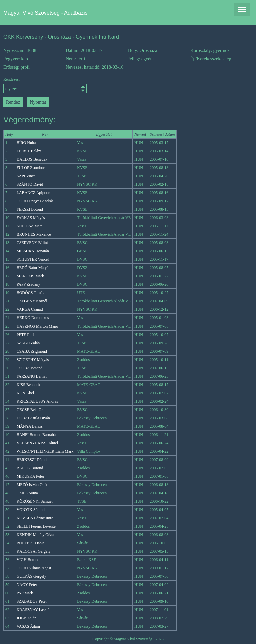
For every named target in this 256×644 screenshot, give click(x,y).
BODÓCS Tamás (30, 293)
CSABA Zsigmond (32, 351)
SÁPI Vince (26, 176)
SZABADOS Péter (32, 601)
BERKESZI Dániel (32, 460)
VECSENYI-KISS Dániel (37, 443)
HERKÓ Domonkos (33, 318)
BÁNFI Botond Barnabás (37, 435)
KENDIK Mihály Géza (35, 535)
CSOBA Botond (30, 368)
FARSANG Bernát (32, 376)
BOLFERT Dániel (31, 543)
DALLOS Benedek (32, 159)
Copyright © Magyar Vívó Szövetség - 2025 (128, 639)
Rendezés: (34, 85)
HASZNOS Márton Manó (37, 326)
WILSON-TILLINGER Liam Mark (45, 451)
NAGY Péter (27, 585)
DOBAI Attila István (33, 418)
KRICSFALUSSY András (37, 401)
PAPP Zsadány (28, 284)
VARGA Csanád (30, 309)
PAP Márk (25, 593)
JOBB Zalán (27, 618)
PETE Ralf (25, 335)
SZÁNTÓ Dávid (30, 184)
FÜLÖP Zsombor (31, 168)
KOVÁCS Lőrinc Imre (35, 518)
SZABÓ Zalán (28, 343)
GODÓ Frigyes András (35, 201)
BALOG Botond (30, 468)
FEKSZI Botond (30, 209)
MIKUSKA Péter (30, 476)
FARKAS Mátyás (31, 218)
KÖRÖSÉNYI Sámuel (35, 501)
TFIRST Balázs (29, 151)
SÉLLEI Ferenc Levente (36, 526)
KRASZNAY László (33, 610)
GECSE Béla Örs (30, 410)
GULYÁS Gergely (31, 576)
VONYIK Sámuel (31, 510)
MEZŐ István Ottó (32, 485)
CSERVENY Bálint (32, 243)
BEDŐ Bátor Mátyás (33, 268)
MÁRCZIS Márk (30, 276)
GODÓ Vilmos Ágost (34, 568)
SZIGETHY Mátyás (33, 360)
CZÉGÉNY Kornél (32, 301)
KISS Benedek (28, 385)
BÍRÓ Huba (26, 143)
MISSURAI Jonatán (33, 251)
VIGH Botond (28, 560)
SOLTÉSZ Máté (30, 226)
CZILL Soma (27, 493)
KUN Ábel (25, 393)
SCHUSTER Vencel (33, 259)
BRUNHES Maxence (34, 234)
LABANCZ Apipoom (34, 193)
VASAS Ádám (28, 626)
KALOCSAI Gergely (34, 551)
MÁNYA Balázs (30, 426)
